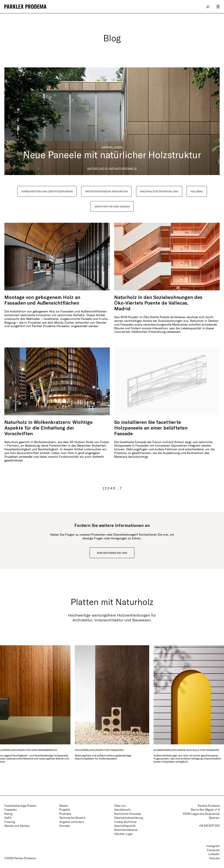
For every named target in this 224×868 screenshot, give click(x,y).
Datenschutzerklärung (129, 818)
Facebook (213, 850)
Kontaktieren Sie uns (112, 553)
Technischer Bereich (72, 818)
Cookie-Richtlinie (125, 822)
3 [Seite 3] (108, 488)
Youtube (214, 858)
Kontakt (65, 826)
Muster (64, 806)
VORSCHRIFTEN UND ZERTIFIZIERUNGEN (47, 191)
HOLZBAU (197, 191)
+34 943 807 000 (209, 826)
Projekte (65, 810)
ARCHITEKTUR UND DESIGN (112, 206)
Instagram (213, 846)
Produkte (65, 814)
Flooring (10, 822)
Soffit (8, 818)
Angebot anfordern (72, 822)
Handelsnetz (122, 810)
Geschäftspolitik (125, 826)
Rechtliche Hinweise (128, 814)
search (208, 7)
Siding (8, 814)
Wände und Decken (17, 826)
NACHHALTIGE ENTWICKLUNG (159, 191)
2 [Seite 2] (106, 488)
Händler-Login (124, 834)
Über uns (120, 806)
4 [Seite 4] (111, 488)
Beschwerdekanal (126, 830)
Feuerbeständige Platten (20, 806)
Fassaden (11, 810)
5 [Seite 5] (114, 488)
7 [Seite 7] (121, 488)
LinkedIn (214, 854)
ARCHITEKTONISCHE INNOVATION (106, 191)
